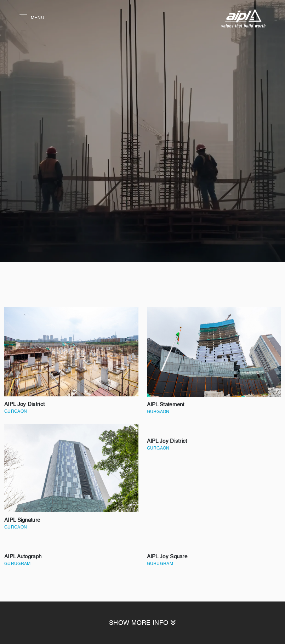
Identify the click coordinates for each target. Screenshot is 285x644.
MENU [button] (32, 18)
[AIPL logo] (243, 18)
